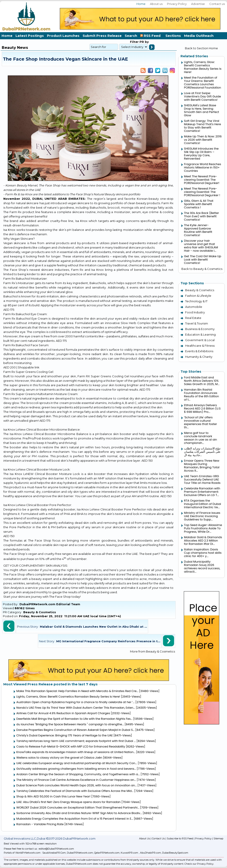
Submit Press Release (102, 36)
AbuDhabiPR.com (150, 853)
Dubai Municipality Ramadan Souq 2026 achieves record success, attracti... (202, 567)
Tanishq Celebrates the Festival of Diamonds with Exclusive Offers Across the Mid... (75, 791)
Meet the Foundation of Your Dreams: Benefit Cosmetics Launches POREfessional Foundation (203, 83)
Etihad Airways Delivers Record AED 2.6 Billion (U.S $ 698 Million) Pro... (202, 408)
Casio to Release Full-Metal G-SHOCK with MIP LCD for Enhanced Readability (71, 746)
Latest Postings (30, 36)
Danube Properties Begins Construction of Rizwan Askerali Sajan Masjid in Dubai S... (76, 730)
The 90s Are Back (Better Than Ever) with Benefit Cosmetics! (202, 216)
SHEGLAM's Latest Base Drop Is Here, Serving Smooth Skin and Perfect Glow (202, 110)
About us (156, 4)
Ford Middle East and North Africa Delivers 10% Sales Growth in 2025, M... (202, 381)
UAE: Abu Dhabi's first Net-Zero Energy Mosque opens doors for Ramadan (69, 802)
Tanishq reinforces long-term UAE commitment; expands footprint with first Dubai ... (76, 741)
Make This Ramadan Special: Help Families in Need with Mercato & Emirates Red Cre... (77, 691)
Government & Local (200, 340)
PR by (144, 42)
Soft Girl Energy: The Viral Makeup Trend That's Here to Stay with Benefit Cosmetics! (203, 126)
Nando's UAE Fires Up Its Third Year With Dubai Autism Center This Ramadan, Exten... (76, 708)
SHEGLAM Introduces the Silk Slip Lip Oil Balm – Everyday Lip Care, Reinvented (201, 154)
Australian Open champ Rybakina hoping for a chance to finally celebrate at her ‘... (76, 702)
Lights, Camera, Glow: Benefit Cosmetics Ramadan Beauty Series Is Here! (68, 697)
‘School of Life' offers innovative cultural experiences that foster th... (201, 422)
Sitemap (218, 838)
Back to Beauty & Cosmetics (202, 269)
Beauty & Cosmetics (40, 612)
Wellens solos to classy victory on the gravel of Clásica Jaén (59, 758)
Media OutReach (199, 36)
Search (131, 36)
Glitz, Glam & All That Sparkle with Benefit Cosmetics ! (199, 204)
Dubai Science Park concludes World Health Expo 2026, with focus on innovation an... (77, 785)
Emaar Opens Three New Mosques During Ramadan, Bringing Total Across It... (202, 466)
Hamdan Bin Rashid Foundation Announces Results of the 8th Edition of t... (202, 395)
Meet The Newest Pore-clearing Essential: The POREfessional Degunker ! (202, 192)
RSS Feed (151, 36)
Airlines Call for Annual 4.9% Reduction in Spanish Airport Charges (63, 713)
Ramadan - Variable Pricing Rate (40, 824)
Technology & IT (196, 301)
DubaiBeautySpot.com (175, 853)
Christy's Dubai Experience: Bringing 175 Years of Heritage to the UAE (65, 735)
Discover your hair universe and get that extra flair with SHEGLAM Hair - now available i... (201, 246)
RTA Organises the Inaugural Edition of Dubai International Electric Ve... (203, 504)
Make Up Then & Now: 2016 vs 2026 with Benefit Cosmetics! (203, 140)
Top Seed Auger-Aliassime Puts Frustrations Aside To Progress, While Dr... (203, 528)
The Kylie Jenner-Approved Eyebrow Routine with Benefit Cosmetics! (198, 230)
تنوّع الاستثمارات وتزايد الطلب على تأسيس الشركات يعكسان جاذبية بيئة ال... (202, 452)
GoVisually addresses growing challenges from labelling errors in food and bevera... (76, 769)
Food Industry (195, 312)
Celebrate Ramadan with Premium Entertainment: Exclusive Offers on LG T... (202, 492)
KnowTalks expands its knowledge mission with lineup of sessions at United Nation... (76, 752)
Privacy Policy (177, 4)
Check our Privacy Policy (199, 864)
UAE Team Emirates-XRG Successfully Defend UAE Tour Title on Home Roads (202, 479)
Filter (134, 42)
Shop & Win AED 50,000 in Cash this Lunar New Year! (53, 796)
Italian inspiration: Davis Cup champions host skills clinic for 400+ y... (203, 553)
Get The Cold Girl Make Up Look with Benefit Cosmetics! (203, 260)
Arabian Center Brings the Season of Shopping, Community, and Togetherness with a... (78, 774)
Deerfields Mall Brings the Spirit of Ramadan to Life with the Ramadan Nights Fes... (74, 719)
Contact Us (158, 838)
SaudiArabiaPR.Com (54, 853)
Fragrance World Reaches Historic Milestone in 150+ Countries (203, 167)
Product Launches (63, 36)
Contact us (217, 4)
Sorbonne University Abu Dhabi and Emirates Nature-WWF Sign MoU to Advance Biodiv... (79, 813)
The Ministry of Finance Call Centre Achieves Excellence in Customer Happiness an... (76, 780)
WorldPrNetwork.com (28, 853)
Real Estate (193, 318)
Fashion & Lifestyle (198, 296)
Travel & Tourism (197, 323)
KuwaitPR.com (129, 853)
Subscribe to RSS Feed (180, 838)
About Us (145, 838)
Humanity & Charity (199, 357)
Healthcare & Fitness (200, 346)
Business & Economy (200, 329)
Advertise (198, 4)
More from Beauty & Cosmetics (152, 651)
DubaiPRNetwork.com (80, 853)
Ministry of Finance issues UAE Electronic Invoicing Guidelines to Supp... (202, 516)
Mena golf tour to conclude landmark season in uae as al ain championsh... (201, 438)
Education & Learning (200, 334)
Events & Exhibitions (199, 351)
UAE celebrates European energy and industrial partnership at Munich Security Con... (77, 763)
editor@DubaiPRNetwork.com (56, 849)
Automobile (194, 307)
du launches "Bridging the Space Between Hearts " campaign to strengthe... (70, 724)
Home (141, 4)
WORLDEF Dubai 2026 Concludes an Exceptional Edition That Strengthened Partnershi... (78, 808)
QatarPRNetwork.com (107, 853)
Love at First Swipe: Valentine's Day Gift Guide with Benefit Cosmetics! (203, 96)
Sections (173, 36)
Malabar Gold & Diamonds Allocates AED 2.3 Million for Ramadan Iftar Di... (203, 541)
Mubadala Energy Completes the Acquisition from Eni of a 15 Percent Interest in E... (75, 819)
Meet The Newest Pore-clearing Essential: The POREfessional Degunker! (202, 180)
